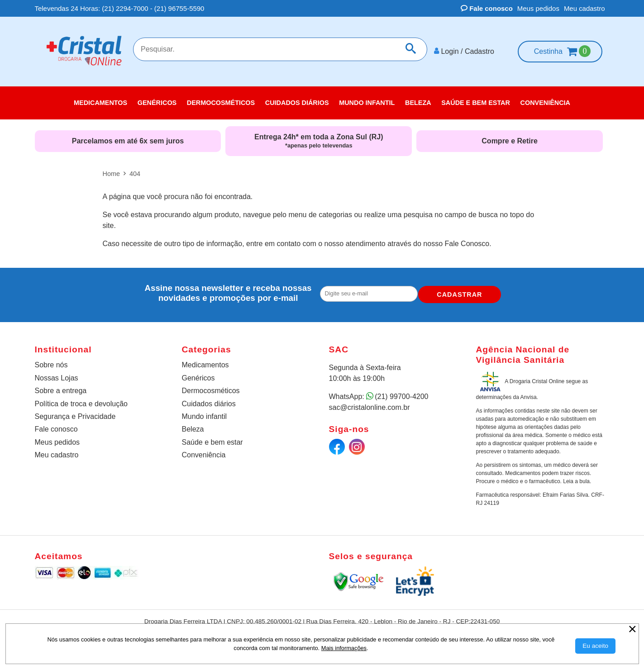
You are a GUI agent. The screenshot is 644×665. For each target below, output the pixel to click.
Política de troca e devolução (81, 401)
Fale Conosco (467, 241)
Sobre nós (51, 362)
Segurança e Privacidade (75, 414)
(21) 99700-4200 (401, 393)
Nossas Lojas (57, 375)
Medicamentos (205, 362)
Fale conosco (487, 8)
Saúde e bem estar (212, 439)
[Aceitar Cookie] (595, 646)
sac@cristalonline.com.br (370, 404)
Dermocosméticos (211, 388)
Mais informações (344, 648)
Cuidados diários (209, 401)
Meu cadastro (584, 8)
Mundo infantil (205, 414)
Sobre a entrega (61, 388)
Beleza (193, 426)
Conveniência (204, 452)
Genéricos (198, 375)
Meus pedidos (538, 8)
